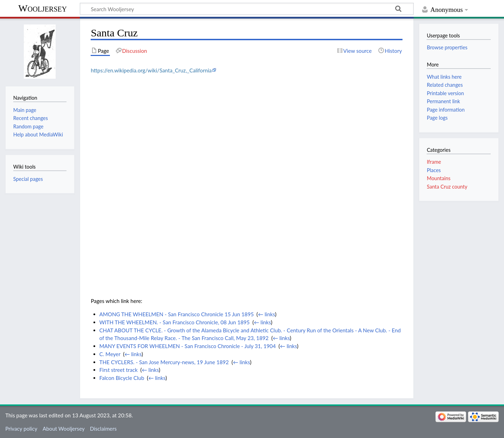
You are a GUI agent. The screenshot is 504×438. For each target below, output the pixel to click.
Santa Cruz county (447, 187)
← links (267, 314)
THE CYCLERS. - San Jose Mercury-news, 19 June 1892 (164, 362)
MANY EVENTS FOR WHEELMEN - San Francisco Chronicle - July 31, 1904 (188, 346)
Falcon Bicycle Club (122, 378)
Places (434, 170)
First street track (119, 370)
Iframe (434, 162)
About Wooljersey (64, 429)
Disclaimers (103, 429)
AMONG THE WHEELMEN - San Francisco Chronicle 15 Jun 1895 (177, 314)
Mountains (439, 178)
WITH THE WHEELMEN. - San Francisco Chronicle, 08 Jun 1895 (175, 322)
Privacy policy (21, 429)
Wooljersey (43, 8)
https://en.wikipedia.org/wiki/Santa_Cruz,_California (151, 70)
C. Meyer (110, 354)
